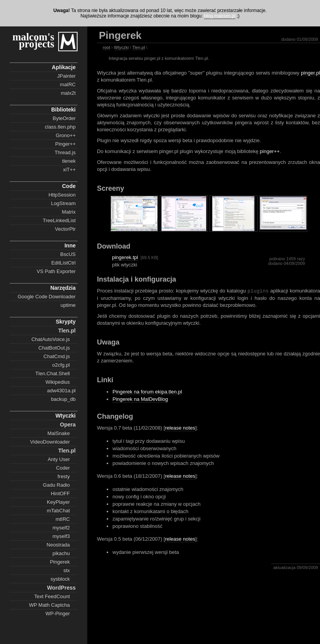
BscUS (68, 254)
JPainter (66, 76)
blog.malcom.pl (220, 16)
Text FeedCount (52, 596)
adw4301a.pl (61, 391)
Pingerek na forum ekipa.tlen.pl (147, 392)
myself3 (61, 536)
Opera (68, 425)
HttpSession (62, 195)
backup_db (63, 399)
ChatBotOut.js (54, 348)
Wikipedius (58, 382)
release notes (180, 428)
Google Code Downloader (47, 297)
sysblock (60, 579)
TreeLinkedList (59, 220)
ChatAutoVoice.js (51, 339)
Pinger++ (65, 144)
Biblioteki (63, 110)
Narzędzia (63, 288)
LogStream (63, 203)
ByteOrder (64, 118)
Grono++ (66, 135)
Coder (63, 468)
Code (69, 186)
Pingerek (60, 562)
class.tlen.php (61, 127)
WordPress (61, 588)
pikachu (61, 553)
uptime (68, 305)
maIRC (68, 84)
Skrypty (66, 322)
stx (67, 570)
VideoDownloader (50, 442)
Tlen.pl (67, 331)
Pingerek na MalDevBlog (140, 399)
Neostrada (58, 545)
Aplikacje (64, 67)
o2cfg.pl (61, 365)
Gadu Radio (56, 485)
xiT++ (69, 170)
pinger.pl (310, 73)
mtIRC (63, 519)
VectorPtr (65, 229)
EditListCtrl (63, 263)
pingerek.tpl (125, 257)
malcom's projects (33, 40)
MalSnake (59, 433)
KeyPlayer (58, 502)
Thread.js (65, 152)
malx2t (68, 93)
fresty (64, 476)
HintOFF (60, 493)
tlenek (69, 161)
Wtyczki (66, 416)
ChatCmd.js (57, 356)
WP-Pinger (58, 614)
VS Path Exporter (56, 271)
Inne (70, 245)
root (106, 47)
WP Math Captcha (49, 605)
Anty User (59, 459)
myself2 (61, 528)
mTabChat (58, 511)
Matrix (69, 212)
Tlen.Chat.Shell (53, 373)
